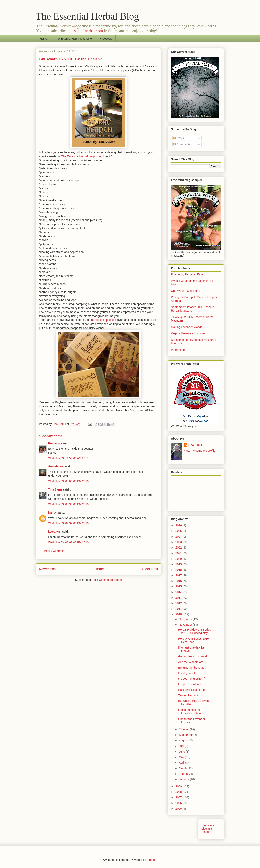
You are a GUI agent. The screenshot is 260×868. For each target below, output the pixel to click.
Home (44, 39)
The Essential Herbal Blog (87, 16)
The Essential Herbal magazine (81, 156)
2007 (179, 797)
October (184, 729)
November (186, 625)
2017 (179, 575)
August (184, 740)
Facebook (106, 39)
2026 (179, 525)
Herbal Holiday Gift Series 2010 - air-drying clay (194, 631)
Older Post (150, 569)
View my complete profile (200, 451)
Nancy (52, 512)
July (182, 746)
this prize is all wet (190, 684)
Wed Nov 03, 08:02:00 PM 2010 (68, 542)
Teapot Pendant (188, 695)
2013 (179, 598)
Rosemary (55, 443)
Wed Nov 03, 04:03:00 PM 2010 (68, 481)
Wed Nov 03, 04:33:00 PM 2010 (68, 504)
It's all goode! (186, 673)
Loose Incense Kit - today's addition (190, 712)
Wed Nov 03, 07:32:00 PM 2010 (68, 523)
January (184, 779)
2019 (179, 564)
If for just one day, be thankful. (191, 649)
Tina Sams (55, 489)
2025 (179, 531)
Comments (182, 144)
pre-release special (102, 320)
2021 (179, 553)
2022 (179, 548)
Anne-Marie (56, 466)
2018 (179, 570)
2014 (179, 592)
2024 (179, 537)
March (183, 768)
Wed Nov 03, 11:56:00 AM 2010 (68, 458)
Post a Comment (55, 551)
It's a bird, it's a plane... (193, 690)
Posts (179, 138)
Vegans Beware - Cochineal (189, 333)
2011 (179, 609)
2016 (179, 581)
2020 (179, 559)
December (186, 619)
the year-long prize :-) (192, 679)
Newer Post (48, 569)
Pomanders (178, 350)
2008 (179, 792)
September (186, 735)
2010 (179, 614)
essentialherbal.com (87, 31)
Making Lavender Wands (187, 327)
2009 (179, 786)
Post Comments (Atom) (107, 580)
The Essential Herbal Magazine (73, 39)
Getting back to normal (192, 656)
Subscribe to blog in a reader (210, 828)
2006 (179, 803)
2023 (179, 542)
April (182, 763)
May (182, 757)
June (182, 752)
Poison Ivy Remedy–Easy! (188, 274)
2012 (179, 603)
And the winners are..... (193, 662)
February (185, 774)
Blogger (151, 860)
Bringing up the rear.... (192, 668)
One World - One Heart (186, 291)
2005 (179, 809)
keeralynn (55, 532)
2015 (179, 586)
